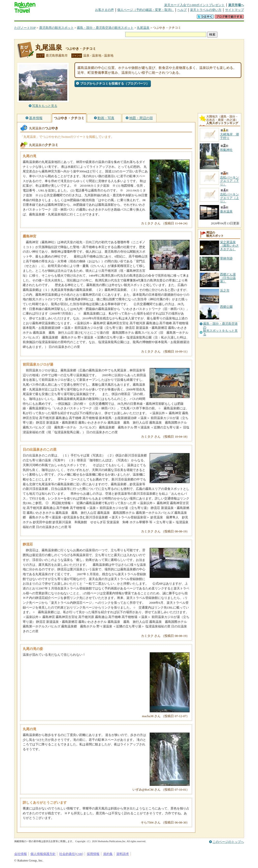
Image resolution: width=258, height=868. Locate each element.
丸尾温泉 (143, 28)
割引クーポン (91, 18)
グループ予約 (111, 18)
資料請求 (123, 854)
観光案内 (130, 18)
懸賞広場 (71, 18)
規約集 (108, 854)
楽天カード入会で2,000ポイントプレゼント (195, 5)
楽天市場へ (236, 5)
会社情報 (21, 854)
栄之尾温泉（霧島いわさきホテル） (229, 246)
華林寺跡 (226, 258)
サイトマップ (235, 10)
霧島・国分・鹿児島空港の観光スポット (105, 28)
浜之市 (225, 291)
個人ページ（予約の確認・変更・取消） (146, 10)
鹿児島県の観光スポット (56, 28)
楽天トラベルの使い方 (206, 10)
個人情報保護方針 (43, 854)
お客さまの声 (104, 10)
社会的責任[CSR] (71, 854)
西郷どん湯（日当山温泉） (228, 278)
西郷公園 (226, 307)
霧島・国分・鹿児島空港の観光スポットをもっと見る (220, 329)
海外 (51, 18)
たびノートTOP (25, 28)
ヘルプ (182, 10)
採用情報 (93, 854)
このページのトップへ (228, 842)
